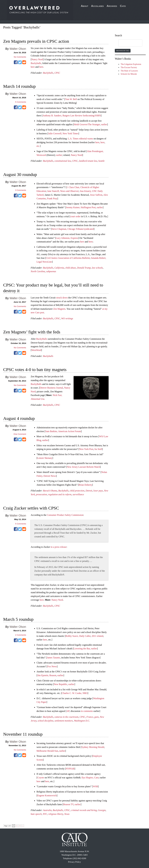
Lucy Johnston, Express (67, 238)
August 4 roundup (19, 418)
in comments (87, 711)
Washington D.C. (82, 721)
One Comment (20, 434)
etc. (38, 146)
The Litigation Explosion (131, 64)
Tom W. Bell (71, 99)
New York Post (86, 449)
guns (96, 717)
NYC (45, 814)
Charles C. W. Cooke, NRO (75, 693)
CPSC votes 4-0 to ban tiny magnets (35, 369)
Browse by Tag (123, 51)
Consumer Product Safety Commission (65, 515)
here (33, 67)
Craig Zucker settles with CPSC (31, 508)
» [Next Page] (23, 826)
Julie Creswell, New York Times (63, 133)
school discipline (46, 721)
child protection (77, 491)
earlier (104, 124)
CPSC (57, 73)
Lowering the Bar (82, 649)
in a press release (59, 547)
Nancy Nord (37, 59)
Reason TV (68, 804)
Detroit (89, 491)
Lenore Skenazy (45, 458)
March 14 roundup (19, 86)
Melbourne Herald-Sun (47, 751)
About (85, 6)
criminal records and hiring (84, 810)
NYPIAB (70, 769)
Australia (47, 810)
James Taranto (53, 658)
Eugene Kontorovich (47, 795)
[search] (127, 43)
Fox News (52, 666)
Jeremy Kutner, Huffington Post (81, 207)
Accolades (97, 6)
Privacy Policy (74, 862)
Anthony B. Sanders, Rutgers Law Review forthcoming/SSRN (72, 116)
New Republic (61, 684)
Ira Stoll (98, 449)
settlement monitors (64, 721)
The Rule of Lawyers (129, 71)
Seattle (101, 161)
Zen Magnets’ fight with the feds (32, 332)
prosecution (42, 494)
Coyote (41, 778)
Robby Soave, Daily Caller (78, 636)
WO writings (67, 318)
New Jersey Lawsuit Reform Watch (83, 467)
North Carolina (38, 271)
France (90, 717)
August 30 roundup (20, 174)
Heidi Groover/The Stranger (87, 124)
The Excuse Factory (129, 67)
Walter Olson (18, 49)
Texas (67, 814)
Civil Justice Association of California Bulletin (68, 258)
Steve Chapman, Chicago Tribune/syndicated (73, 229)
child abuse (70, 268)
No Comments (20, 57)
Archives (112, 6)
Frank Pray (52, 198)
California (59, 268)
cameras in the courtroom (66, 717)
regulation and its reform (60, 494)
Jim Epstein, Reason (47, 675)
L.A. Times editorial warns (80, 139)
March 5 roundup (18, 619)
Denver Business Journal (51, 388)
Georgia (102, 810)
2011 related (97, 636)
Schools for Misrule (129, 74)
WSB (95, 786)
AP (68, 711)
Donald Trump (84, 268)
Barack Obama (50, 491)
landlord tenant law (88, 161)
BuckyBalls (42, 339)
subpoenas (51, 271)
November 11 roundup (23, 734)
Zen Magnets (59, 309)
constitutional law (63, 161)
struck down (62, 298)
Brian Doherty (85, 485)
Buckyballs (36, 63)
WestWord (36, 350)
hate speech (36, 814)
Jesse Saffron (96, 195)
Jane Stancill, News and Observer (63, 191)
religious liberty (56, 814)
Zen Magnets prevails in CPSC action (36, 41)
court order (75, 216)
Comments (21, 102)
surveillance (78, 494)
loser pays (98, 491)
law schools (97, 268)
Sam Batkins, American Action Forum (63, 431)
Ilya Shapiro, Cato (90, 778)
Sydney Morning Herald (93, 747)
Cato (123, 6)
